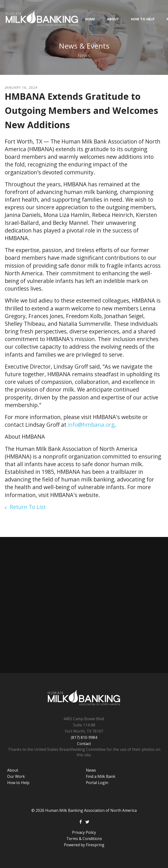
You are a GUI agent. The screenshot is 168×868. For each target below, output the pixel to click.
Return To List (27, 507)
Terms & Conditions (84, 839)
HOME (90, 19)
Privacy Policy (84, 832)
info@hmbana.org (91, 425)
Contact (84, 744)
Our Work (16, 776)
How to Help (143, 19)
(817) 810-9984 (84, 737)
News (91, 770)
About (113, 19)
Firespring (95, 845)
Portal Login (97, 783)
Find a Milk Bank (101, 776)
